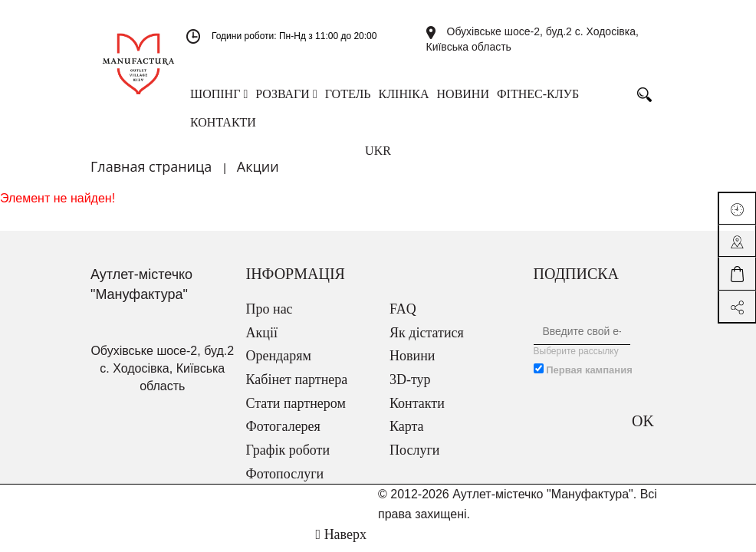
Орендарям (279, 356)
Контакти (417, 403)
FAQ (403, 309)
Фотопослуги (285, 474)
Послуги (414, 450)
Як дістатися (427, 333)
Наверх (341, 534)
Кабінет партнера (297, 379)
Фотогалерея (283, 426)
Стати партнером (296, 403)
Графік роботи (288, 450)
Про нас (270, 309)
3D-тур (410, 379)
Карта (407, 426)
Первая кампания (589, 370)
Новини (412, 356)
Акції (262, 333)
